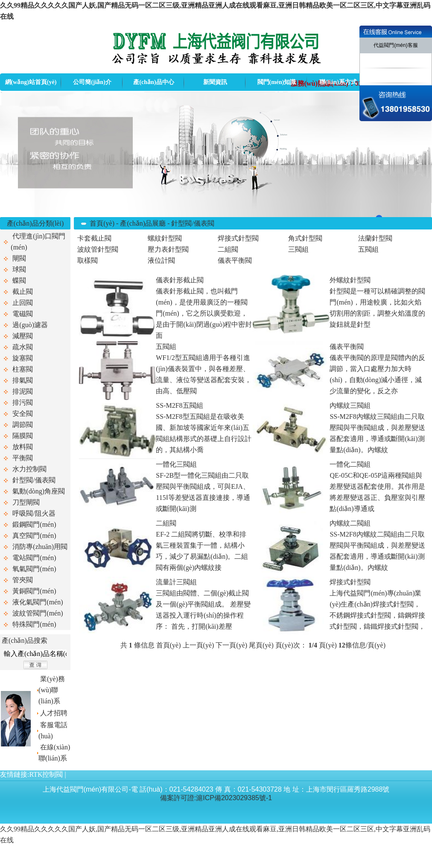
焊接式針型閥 (238, 238)
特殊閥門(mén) (34, 624)
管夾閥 (23, 580)
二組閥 (228, 249)
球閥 (19, 269)
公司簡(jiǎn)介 (92, 82)
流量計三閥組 (176, 582)
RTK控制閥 (46, 774)
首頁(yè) (102, 223)
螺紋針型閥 (165, 238)
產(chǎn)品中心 (153, 82)
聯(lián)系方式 (338, 82)
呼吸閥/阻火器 (34, 513)
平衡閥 (23, 458)
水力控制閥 (29, 469)
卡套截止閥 (94, 238)
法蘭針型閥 (375, 238)
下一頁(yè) (231, 645)
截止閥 (23, 292)
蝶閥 (19, 280)
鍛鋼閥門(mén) (34, 524)
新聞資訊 (215, 82)
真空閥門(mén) (34, 536)
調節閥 (23, 425)
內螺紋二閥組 (350, 523)
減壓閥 (23, 336)
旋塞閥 (23, 358)
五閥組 (368, 249)
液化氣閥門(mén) (38, 602)
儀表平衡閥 (235, 260)
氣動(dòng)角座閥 (39, 491)
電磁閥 (23, 314)
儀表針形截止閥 (180, 280)
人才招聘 (54, 713)
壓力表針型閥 (168, 249)
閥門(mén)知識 (277, 82)
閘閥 (19, 258)
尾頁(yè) (261, 645)
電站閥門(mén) (34, 558)
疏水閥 (23, 347)
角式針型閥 (305, 238)
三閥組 (298, 249)
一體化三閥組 (176, 464)
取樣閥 (88, 260)
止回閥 (23, 303)
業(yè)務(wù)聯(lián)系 (52, 690)
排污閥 (23, 402)
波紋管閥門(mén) (38, 613)
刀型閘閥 (26, 502)
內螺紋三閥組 (350, 405)
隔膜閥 (23, 436)
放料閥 (23, 447)
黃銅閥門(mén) (34, 591)
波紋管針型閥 (98, 249)
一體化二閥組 (350, 464)
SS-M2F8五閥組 (179, 405)
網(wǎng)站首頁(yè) (31, 82)
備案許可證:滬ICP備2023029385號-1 (216, 798)
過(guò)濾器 (30, 325)
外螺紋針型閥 (350, 280)
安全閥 (23, 414)
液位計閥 (161, 260)
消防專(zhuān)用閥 (40, 547)
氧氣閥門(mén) (34, 569)
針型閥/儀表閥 (34, 480)
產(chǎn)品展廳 (143, 223)
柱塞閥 (23, 369)
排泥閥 (23, 391)
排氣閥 (23, 380)
